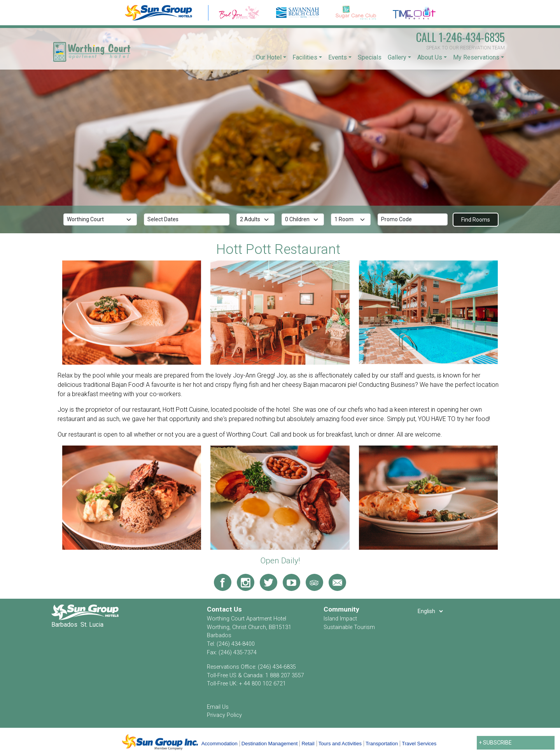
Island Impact (340, 619)
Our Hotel (269, 57)
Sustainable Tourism (349, 627)
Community (341, 609)
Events (338, 57)
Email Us (218, 707)
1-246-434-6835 (460, 37)
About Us (430, 57)
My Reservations (476, 57)
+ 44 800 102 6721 (262, 684)
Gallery (397, 57)
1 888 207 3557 (285, 675)
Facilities (305, 57)
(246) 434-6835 (277, 667)
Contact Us (224, 609)
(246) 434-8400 (236, 644)
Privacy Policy (224, 715)
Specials (370, 57)
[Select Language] (430, 611)
